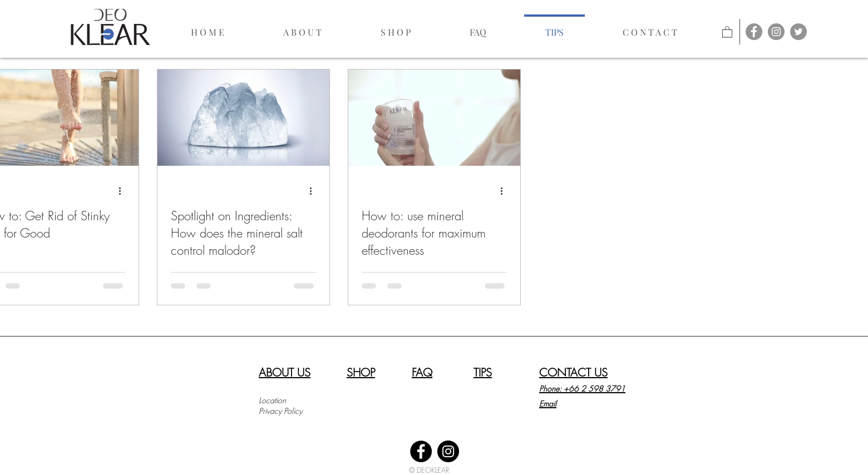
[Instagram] (448, 451)
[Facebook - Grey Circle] (754, 32)
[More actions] (124, 191)
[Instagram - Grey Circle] (776, 32)
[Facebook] (421, 451)
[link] (727, 31)
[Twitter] (798, 32)
